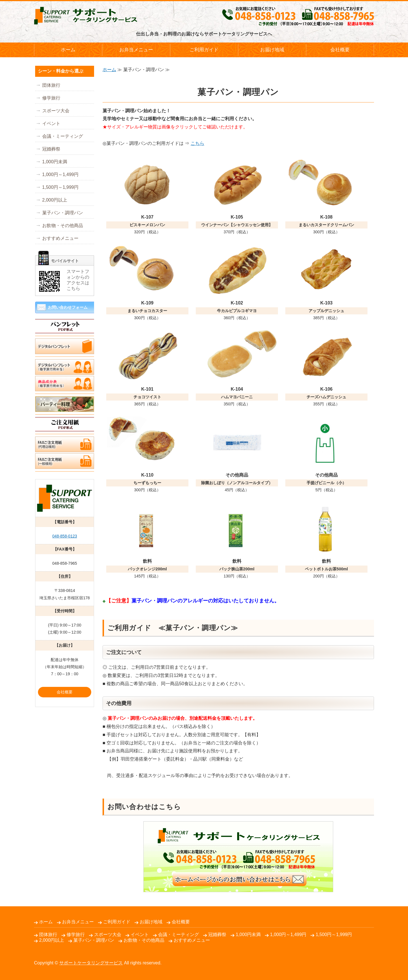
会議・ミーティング (63, 136)
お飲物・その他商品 (63, 226)
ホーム (68, 50)
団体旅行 (51, 85)
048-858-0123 (65, 536)
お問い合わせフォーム (68, 307)
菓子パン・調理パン (63, 213)
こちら (197, 143)
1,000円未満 (55, 162)
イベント (51, 123)
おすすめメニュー (60, 238)
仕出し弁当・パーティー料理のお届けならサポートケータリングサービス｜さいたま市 (86, 16)
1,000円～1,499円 (60, 174)
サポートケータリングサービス (91, 963)
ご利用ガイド (204, 50)
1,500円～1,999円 (60, 187)
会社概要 (340, 50)
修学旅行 (51, 98)
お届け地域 (272, 50)
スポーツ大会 (56, 111)
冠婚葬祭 (51, 149)
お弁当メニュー (136, 50)
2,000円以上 (55, 200)
